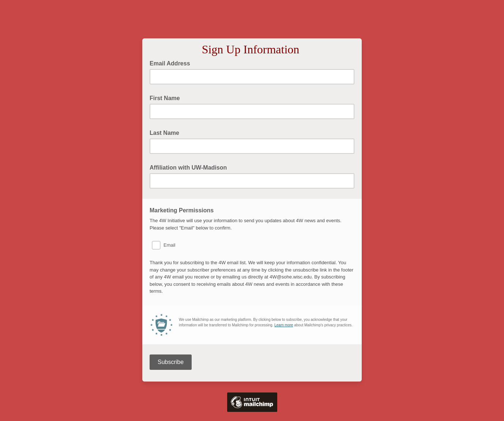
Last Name (164, 133)
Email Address (172, 63)
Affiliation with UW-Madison (188, 168)
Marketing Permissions (182, 210)
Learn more (284, 325)
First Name (165, 98)
